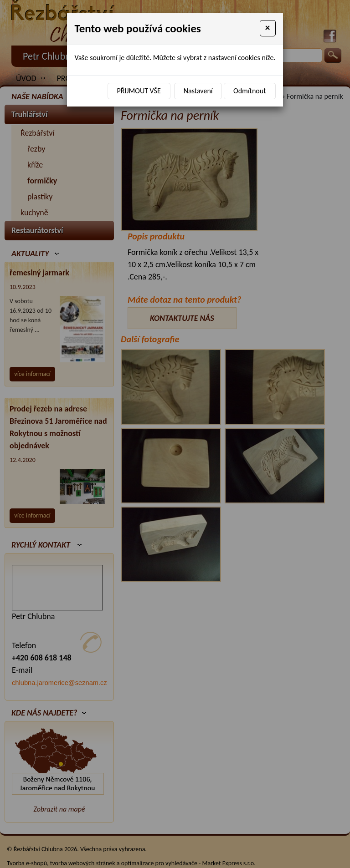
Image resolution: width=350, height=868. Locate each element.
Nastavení (198, 91)
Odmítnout (250, 91)
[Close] (268, 28)
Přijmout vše (139, 91)
